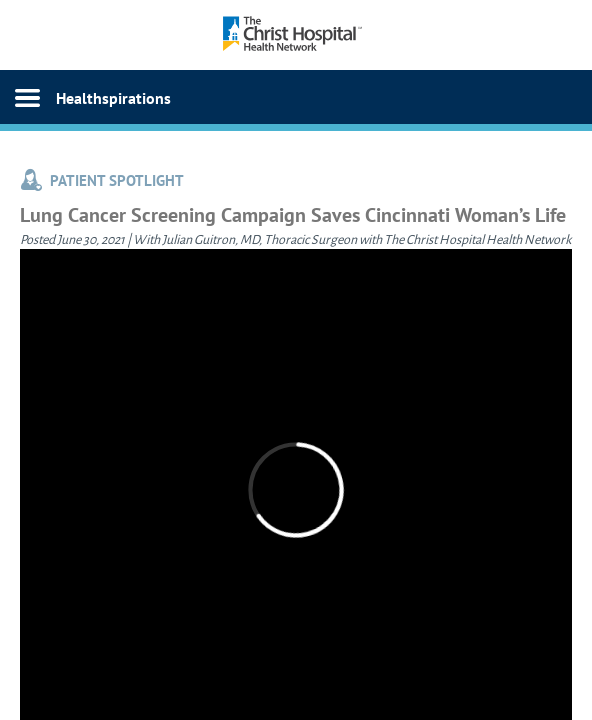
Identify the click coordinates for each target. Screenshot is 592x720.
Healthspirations (113, 98)
